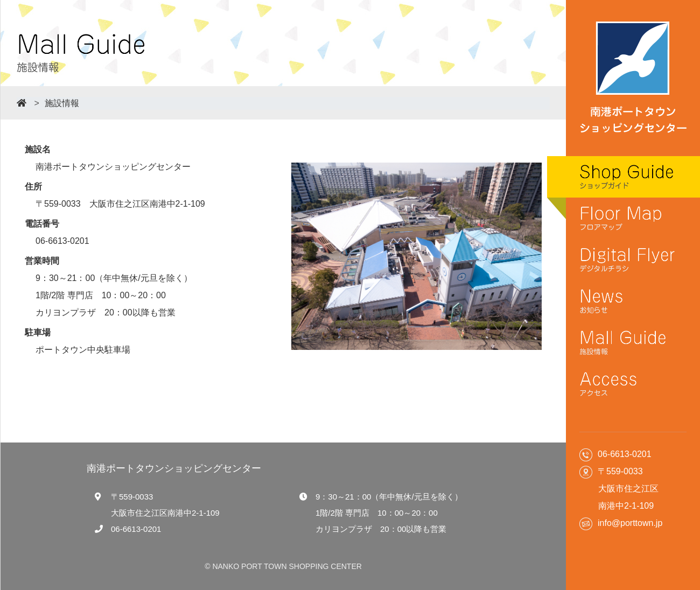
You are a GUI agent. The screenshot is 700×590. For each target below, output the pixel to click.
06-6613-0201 (136, 529)
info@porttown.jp (630, 523)
